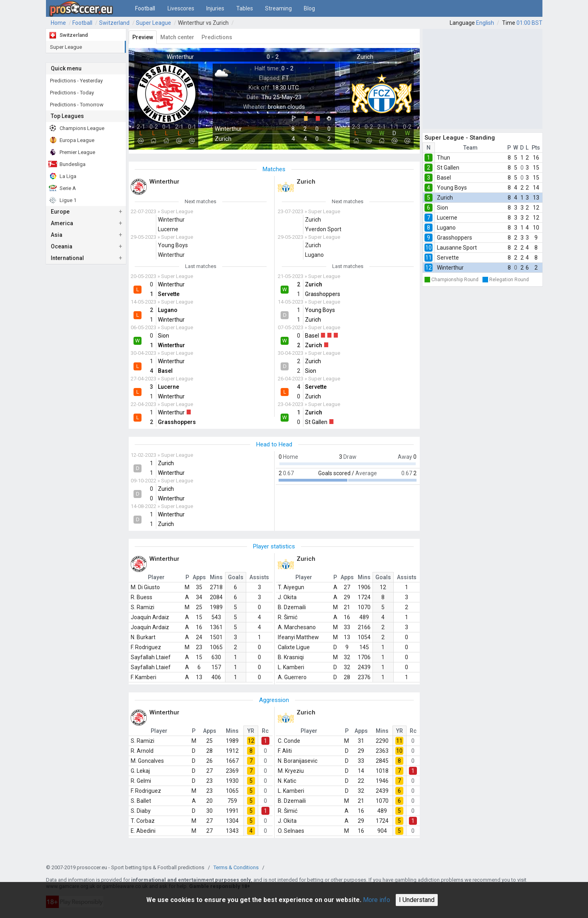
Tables (245, 8)
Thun (443, 158)
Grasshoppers (454, 238)
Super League (153, 23)
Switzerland (114, 23)
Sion (442, 208)
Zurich (445, 198)
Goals (236, 577)
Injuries (215, 8)
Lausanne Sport (457, 248)
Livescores (181, 8)
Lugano (446, 228)
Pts (536, 148)
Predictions (217, 37)
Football (145, 8)
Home (58, 23)
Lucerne (447, 218)
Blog (309, 8)
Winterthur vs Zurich (203, 23)
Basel (444, 178)
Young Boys (452, 188)
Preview (143, 37)
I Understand (417, 900)
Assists (259, 577)
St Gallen (448, 168)
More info (377, 900)
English (485, 23)
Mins (216, 577)
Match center (177, 37)
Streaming (278, 8)
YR (251, 731)
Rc (265, 731)
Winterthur (450, 268)
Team (470, 148)
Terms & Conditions (236, 867)
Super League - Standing (460, 138)
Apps (199, 577)
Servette (448, 258)
